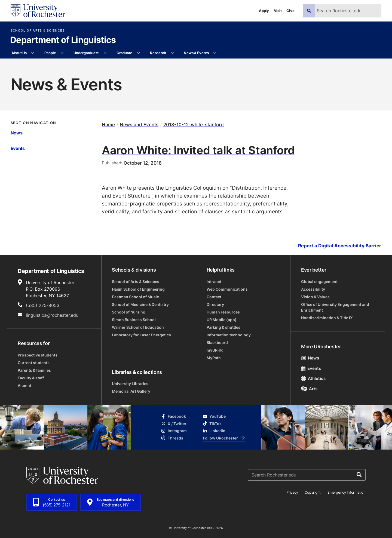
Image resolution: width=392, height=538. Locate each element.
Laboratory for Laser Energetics (141, 335)
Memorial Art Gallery (131, 391)
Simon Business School (134, 320)
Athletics (313, 378)
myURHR (215, 350)
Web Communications (227, 289)
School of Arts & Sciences (38, 31)
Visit (278, 11)
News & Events (196, 53)
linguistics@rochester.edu (52, 315)
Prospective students (38, 355)
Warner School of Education (138, 327)
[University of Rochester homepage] (38, 11)
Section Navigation (33, 123)
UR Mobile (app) (222, 320)
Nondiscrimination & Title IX (327, 318)
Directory (215, 304)
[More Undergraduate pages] (105, 53)
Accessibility (313, 289)
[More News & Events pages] (215, 53)
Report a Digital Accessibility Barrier (340, 246)
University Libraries (130, 384)
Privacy (292, 492)
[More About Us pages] (33, 53)
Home (108, 124)
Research (158, 53)
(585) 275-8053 (43, 305)
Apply (264, 11)
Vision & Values (315, 297)
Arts (309, 389)
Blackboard (217, 342)
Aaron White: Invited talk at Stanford (198, 150)
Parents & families (34, 370)
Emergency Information (347, 492)
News (17, 133)
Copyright (313, 492)
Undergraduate (86, 53)
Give (290, 11)
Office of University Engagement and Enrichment (335, 307)
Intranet (214, 282)
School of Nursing (129, 312)
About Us (19, 53)
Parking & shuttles (223, 327)
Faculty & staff (31, 378)
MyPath (214, 358)
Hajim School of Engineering (138, 289)
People (50, 53)
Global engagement (319, 282)
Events (18, 148)
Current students (34, 363)
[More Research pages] (172, 53)
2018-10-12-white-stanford (194, 124)
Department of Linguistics (63, 40)
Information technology (229, 335)
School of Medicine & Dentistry (140, 304)
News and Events (139, 124)
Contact (214, 297)
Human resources (223, 312)
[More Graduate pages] (138, 53)
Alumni (24, 385)
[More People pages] (62, 53)
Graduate (124, 53)
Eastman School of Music (135, 297)
